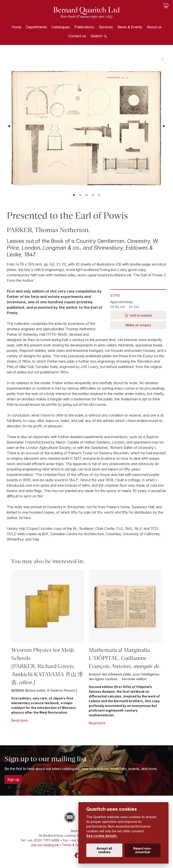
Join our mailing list (44, 845)
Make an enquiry (138, 325)
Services (106, 27)
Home (16, 27)
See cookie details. (102, 836)
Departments (36, 27)
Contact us (77, 36)
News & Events (130, 27)
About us (154, 27)
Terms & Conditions (77, 845)
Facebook (77, 855)
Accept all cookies (104, 850)
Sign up (13, 779)
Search (96, 36)
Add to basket (141, 315)
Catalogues (61, 27)
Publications (84, 27)
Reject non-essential (143, 850)
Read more (20, 720)
